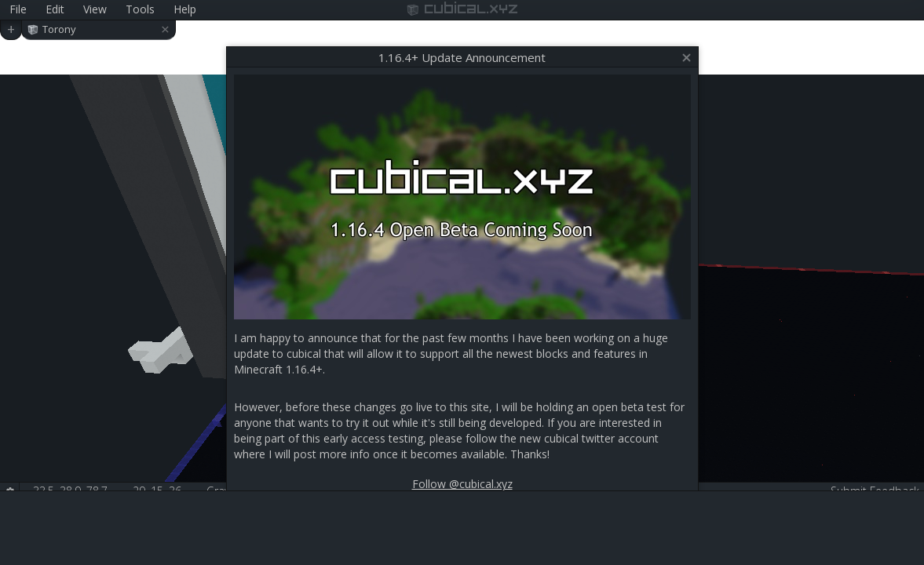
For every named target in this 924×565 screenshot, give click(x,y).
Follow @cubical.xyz (462, 484)
